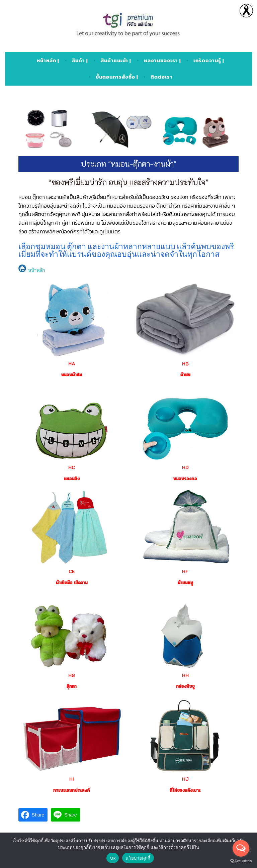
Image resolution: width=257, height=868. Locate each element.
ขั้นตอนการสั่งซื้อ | (117, 77)
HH (185, 675)
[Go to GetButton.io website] (241, 861)
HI (72, 779)
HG (72, 675)
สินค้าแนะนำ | (116, 60)
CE (72, 571)
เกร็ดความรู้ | (209, 60)
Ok (113, 858)
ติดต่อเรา (162, 77)
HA (72, 364)
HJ (185, 779)
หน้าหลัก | (48, 60)
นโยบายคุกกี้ (138, 858)
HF (185, 571)
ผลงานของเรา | (162, 60)
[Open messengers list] (241, 848)
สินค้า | (80, 60)
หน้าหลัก (32, 270)
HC (72, 467)
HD (185, 467)
